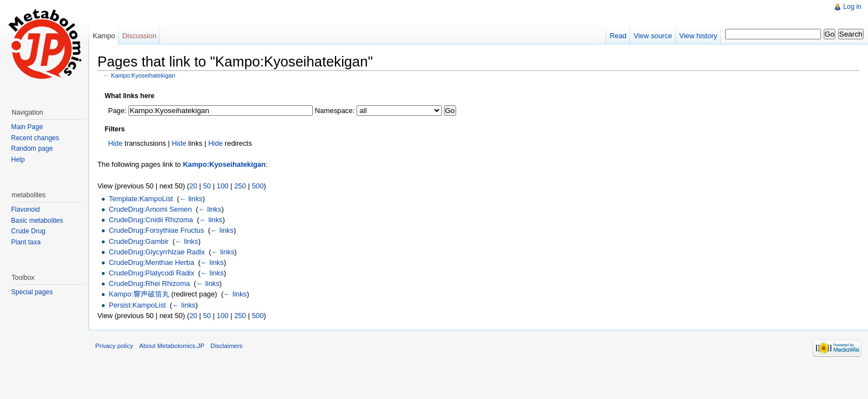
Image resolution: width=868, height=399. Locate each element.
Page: (117, 111)
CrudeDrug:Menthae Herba (151, 262)
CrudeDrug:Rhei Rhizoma (149, 283)
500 (258, 186)
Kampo (104, 36)
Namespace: (335, 111)
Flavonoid (25, 209)
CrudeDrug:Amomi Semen (150, 209)
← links (191, 199)
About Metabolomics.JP (172, 346)
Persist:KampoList (137, 305)
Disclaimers (226, 346)
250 (240, 186)
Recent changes (35, 138)
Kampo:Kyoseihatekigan (143, 75)
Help (18, 160)
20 (193, 186)
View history (698, 36)
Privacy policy (114, 346)
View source (653, 36)
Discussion (139, 36)
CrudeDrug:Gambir (138, 241)
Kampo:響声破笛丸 (139, 294)
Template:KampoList (141, 199)
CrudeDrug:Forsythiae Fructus (156, 230)
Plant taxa (26, 242)
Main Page (27, 127)
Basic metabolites (37, 221)
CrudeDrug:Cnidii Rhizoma (151, 220)
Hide (115, 143)
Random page (32, 149)
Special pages (32, 292)
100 (222, 186)
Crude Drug (28, 231)
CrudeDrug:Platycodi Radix (151, 273)
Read (618, 36)
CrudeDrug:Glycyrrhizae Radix (157, 252)
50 (207, 186)
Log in (852, 7)
